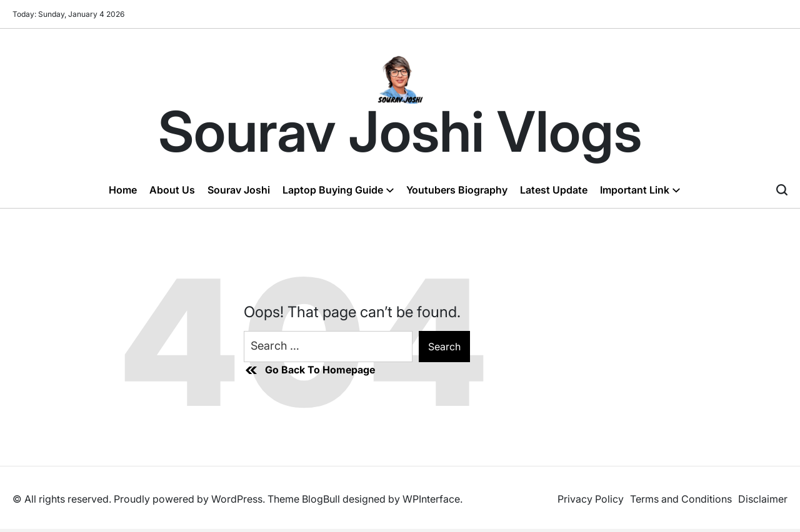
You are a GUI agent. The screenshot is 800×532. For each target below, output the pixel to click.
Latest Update (554, 190)
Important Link (640, 190)
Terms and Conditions (681, 499)
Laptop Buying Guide (338, 190)
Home (123, 190)
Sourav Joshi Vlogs (400, 132)
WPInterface (431, 499)
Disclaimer (763, 499)
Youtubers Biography (457, 190)
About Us (172, 190)
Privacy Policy (591, 499)
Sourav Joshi (239, 190)
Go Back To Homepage (309, 370)
